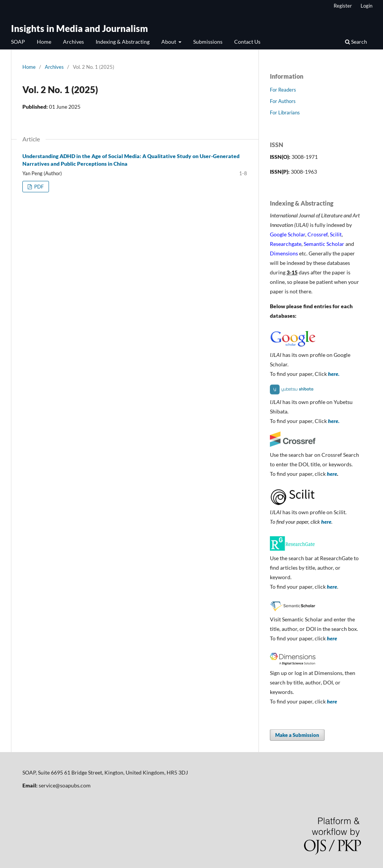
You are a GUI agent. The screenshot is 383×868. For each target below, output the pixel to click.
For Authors (283, 101)
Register (343, 6)
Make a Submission (297, 735)
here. (334, 374)
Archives (73, 42)
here (332, 474)
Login (366, 6)
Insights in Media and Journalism (80, 28)
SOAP (18, 42)
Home (44, 42)
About (169, 42)
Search (356, 42)
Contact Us (247, 42)
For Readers (283, 90)
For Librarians (285, 112)
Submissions (208, 42)
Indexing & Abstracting (123, 42)
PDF (38, 187)
